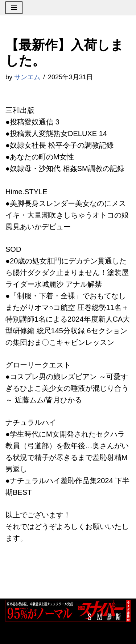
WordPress (86, 635)
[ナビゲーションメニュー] (14, 8)
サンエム (27, 77)
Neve (14, 635)
